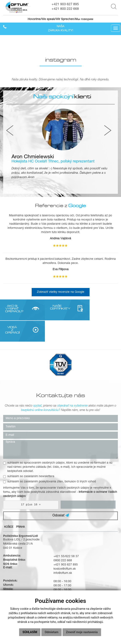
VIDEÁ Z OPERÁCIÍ (92, 308)
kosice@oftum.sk (65, 548)
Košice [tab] (9, 506)
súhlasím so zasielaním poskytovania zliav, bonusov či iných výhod (49, 460)
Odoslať (61, 494)
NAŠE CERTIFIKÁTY (51, 307)
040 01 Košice (13, 527)
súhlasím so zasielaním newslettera (29, 455)
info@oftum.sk (63, 552)
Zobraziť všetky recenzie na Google (61, 292)
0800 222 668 (63, 539)
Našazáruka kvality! (61, 29)
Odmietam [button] (51, 632)
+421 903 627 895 (65, 5)
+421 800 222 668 (65, 9)
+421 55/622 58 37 (66, 535)
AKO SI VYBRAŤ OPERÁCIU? (11, 308)
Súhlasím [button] (30, 632)
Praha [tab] (20, 506)
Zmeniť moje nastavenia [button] (82, 632)
